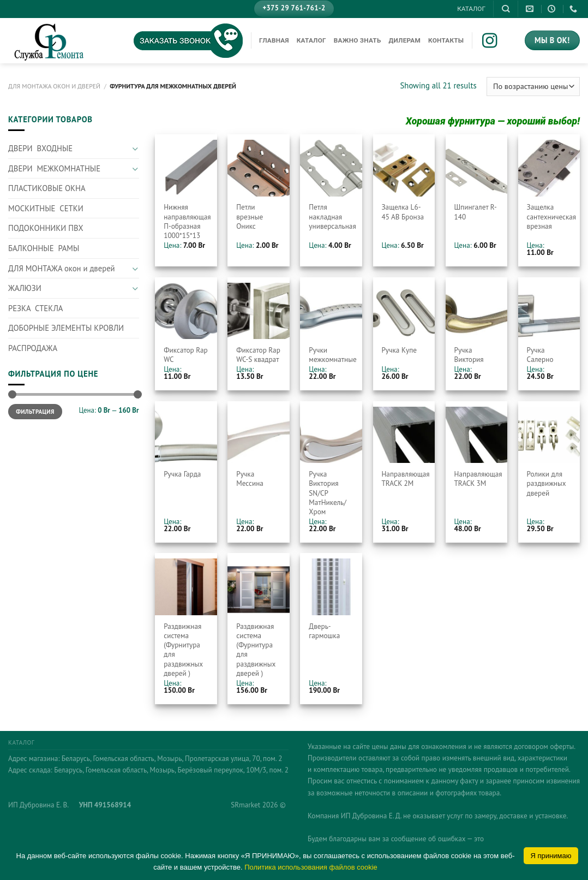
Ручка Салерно (540, 355)
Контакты (446, 40)
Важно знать (358, 40)
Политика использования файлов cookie (311, 867)
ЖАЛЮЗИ (25, 288)
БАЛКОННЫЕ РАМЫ (44, 248)
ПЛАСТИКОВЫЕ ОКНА (47, 188)
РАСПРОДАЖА (33, 348)
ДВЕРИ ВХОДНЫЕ (40, 148)
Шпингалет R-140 (476, 212)
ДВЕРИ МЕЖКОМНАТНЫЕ (54, 168)
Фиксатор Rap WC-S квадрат (258, 355)
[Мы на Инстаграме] (497, 42)
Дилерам (405, 40)
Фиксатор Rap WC (186, 355)
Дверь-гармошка (324, 631)
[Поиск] (506, 9)
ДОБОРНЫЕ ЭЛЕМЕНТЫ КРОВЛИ (66, 328)
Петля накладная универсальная (332, 216)
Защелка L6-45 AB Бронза (403, 212)
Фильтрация (35, 412)
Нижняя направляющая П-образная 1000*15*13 (187, 221)
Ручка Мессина (250, 479)
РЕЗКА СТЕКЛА (35, 308)
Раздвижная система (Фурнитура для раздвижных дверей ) (183, 650)
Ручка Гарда (182, 474)
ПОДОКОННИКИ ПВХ (46, 228)
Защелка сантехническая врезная (552, 216)
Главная (274, 40)
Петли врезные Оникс (250, 216)
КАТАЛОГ (471, 9)
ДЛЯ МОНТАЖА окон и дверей (54, 86)
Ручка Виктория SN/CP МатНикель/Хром (328, 493)
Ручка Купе (399, 350)
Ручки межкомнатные (332, 355)
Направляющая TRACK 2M (405, 479)
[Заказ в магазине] (533, 87)
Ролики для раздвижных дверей (547, 483)
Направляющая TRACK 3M (478, 479)
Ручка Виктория (469, 355)
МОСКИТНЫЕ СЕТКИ (46, 208)
